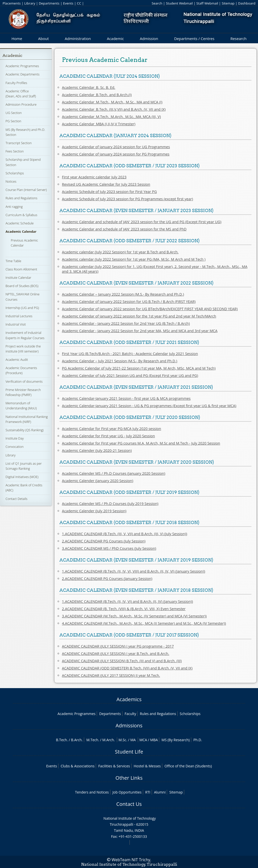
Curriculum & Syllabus (21, 215)
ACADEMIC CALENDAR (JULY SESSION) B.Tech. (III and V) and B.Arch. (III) (122, 661)
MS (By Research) (176, 740)
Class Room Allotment (21, 269)
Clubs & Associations (78, 766)
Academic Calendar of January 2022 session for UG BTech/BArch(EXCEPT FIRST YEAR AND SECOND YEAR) (150, 309)
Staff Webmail (207, 3)
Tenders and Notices (92, 792)
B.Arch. (77, 740)
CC (79, 3)
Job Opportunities (127, 792)
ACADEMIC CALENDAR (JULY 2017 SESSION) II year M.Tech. (111, 675)
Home (17, 38)
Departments (49, 3)
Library (30, 3)
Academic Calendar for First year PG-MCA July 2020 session (111, 429)
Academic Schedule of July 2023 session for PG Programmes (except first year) (127, 199)
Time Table (13, 261)
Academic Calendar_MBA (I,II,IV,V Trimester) (99, 124)
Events (68, 3)
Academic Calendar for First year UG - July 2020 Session (108, 436)
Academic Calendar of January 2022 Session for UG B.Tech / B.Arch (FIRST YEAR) (129, 302)
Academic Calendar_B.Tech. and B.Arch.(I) (97, 95)
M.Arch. (109, 740)
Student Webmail (179, 3)
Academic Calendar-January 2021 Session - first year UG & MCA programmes (126, 398)
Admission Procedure (21, 104)
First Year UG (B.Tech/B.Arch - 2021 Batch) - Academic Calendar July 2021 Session (130, 354)
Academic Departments (23, 74)
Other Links (129, 778)
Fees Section (15, 151)
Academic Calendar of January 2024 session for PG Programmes (116, 154)
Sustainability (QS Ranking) (25, 430)
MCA (143, 740)
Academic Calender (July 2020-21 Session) (97, 450)
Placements (12, 3)
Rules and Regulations (21, 198)
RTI (148, 792)
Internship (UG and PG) (22, 308)
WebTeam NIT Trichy (131, 860)
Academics (129, 699)
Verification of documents (24, 381)
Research (238, 38)
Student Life (129, 752)
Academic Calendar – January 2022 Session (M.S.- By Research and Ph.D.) (123, 294)
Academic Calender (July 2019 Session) (94, 511)
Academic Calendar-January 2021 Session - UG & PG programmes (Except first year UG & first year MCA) (149, 406)
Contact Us (129, 804)
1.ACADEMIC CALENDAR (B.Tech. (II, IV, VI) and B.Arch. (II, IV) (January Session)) (127, 601)
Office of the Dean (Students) (188, 766)
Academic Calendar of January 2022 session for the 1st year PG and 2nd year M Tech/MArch (139, 316)
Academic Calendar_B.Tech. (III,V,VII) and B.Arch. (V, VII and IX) (114, 109)
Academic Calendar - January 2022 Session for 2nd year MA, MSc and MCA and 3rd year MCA (140, 331)
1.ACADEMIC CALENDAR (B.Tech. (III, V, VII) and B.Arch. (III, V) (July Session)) (125, 534)
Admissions (129, 725)
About (43, 38)
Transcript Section (19, 143)
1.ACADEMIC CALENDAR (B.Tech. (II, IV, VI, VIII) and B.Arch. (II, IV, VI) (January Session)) (134, 571)
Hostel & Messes (147, 766)
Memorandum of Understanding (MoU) (21, 406)
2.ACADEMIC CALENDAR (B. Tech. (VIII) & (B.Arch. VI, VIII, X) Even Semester (124, 609)
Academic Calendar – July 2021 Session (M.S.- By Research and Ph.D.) (120, 361)
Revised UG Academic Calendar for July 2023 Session (106, 184)
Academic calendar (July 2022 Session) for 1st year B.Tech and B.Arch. (120, 252)
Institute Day (15, 438)
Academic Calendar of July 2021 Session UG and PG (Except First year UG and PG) (130, 376)
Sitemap (228, 3)
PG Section (13, 121)
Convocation (14, 447)
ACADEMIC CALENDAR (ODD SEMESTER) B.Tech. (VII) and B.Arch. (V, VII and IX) (127, 668)
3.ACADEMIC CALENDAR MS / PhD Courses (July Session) (109, 548)
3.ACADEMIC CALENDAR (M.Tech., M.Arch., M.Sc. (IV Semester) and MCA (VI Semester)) (134, 616)
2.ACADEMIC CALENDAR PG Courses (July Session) (104, 541)
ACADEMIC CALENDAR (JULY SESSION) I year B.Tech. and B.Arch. (116, 654)
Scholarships (15, 173)
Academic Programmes (22, 66)
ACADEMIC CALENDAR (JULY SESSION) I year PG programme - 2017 (118, 646)
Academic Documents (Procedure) (21, 370)
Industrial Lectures (19, 316)
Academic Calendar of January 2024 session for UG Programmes (116, 147)
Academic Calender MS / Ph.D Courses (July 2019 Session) (110, 504)
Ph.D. (198, 740)
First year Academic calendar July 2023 (94, 177)
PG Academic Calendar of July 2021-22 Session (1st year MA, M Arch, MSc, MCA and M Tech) (139, 368)
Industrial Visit (16, 324)
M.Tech (92, 740)
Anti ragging (14, 207)
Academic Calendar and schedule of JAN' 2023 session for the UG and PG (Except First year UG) (142, 222)
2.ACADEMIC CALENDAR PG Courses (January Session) (107, 579)
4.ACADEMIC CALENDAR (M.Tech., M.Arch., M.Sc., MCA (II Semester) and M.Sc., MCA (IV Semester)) (144, 623)
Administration (78, 38)
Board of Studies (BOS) (22, 286)
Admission (149, 38)
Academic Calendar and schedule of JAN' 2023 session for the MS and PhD (124, 229)
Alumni (160, 792)
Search (157, 3)
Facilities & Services (114, 766)
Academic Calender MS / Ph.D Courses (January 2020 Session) (114, 473)
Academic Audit (17, 360)
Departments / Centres (194, 38)
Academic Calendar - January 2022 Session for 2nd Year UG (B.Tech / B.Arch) (126, 323)
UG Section (14, 113)
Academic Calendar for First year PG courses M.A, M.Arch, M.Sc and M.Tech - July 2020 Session (141, 443)
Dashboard (247, 3)
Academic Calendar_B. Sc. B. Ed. (89, 87)
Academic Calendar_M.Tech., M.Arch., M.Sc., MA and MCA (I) (112, 102)
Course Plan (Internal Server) (26, 190)
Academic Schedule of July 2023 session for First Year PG (109, 192)
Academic (115, 38)
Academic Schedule (20, 223)
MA (133, 740)
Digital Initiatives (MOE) (22, 477)
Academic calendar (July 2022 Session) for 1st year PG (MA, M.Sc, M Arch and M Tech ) (134, 259)
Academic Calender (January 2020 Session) (98, 481)
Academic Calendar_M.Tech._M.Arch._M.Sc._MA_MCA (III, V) (111, 117)
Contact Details (17, 499)
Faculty (130, 714)
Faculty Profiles (16, 83)
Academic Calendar (21, 231)
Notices (11, 181)
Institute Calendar (18, 278)
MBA (154, 740)
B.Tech (61, 740)
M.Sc (122, 740)
